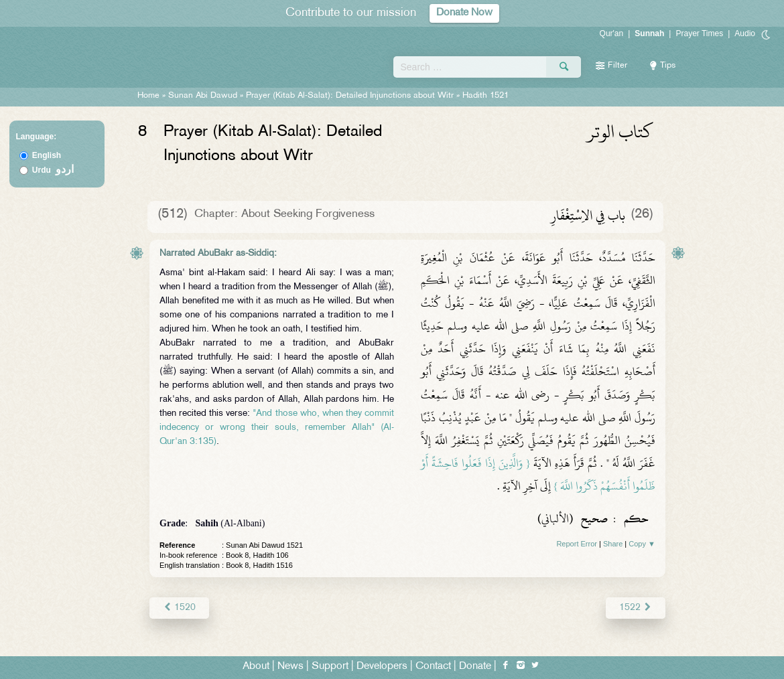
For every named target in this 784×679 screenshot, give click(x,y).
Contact (433, 667)
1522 (636, 608)
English (47, 155)
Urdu (53, 170)
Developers (382, 667)
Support (330, 667)
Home (148, 96)
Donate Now (464, 13)
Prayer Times (699, 33)
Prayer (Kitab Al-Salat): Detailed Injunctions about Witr (350, 96)
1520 (179, 608)
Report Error (577, 544)
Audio (745, 33)
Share (613, 544)
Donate (475, 667)
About (256, 667)
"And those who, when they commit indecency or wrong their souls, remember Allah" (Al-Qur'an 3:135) (277, 428)
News (290, 667)
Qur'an (612, 33)
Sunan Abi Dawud (203, 96)
